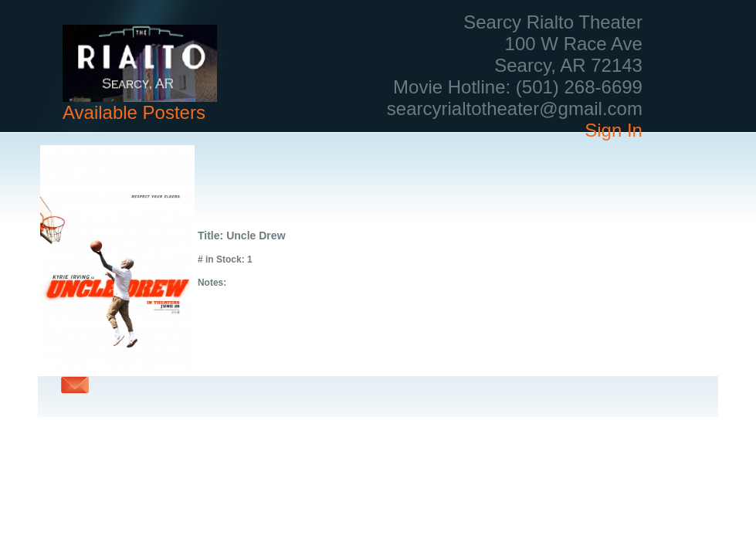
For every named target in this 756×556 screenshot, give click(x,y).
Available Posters (134, 112)
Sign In (614, 130)
